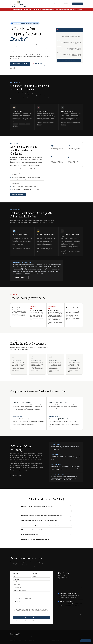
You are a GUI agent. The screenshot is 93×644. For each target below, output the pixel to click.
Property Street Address (19, 590)
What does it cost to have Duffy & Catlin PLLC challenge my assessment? (47, 521)
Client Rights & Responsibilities (77, 634)
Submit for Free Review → (32, 618)
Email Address (17, 579)
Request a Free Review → (21, 277)
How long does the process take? (47, 535)
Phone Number (17, 585)
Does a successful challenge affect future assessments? (47, 540)
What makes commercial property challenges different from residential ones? (47, 526)
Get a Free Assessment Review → (69, 60)
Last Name (35, 574)
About (55, 4)
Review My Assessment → (18, 195)
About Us (55, 634)
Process (60, 4)
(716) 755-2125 (67, 4)
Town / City (16, 596)
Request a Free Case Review (20, 64)
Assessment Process (61, 634)
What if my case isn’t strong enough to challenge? (47, 530)
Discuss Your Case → (17, 476)
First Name (16, 574)
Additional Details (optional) (20, 607)
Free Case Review (86, 641)
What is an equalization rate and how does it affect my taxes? (47, 512)
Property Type (17, 601)
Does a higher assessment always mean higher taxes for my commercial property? (47, 516)
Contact (68, 634)
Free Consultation (78, 4)
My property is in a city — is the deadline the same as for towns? (47, 507)
